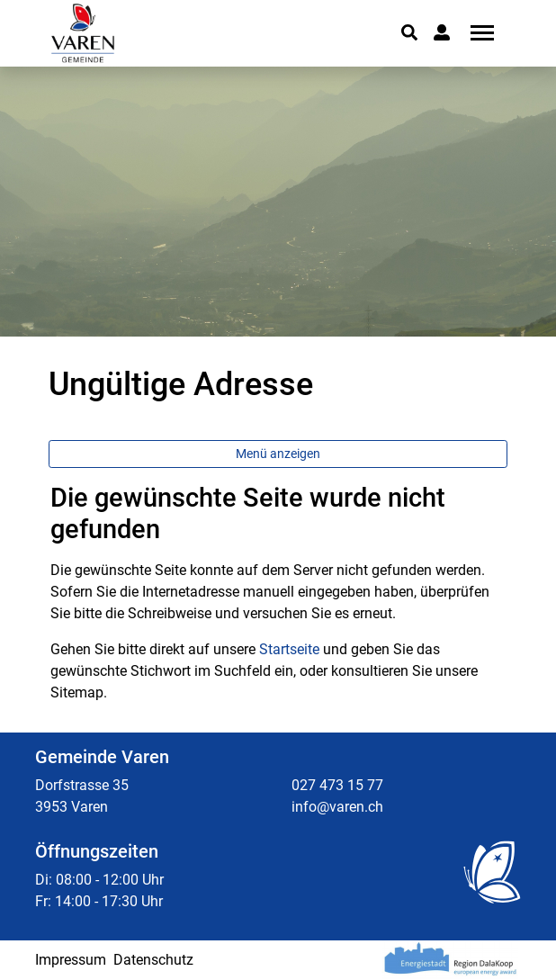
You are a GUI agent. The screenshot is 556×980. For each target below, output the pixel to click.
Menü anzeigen (278, 454)
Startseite (289, 649)
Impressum (71, 960)
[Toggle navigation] (476, 33)
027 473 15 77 (337, 785)
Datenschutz (153, 960)
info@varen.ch (337, 807)
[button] (409, 32)
